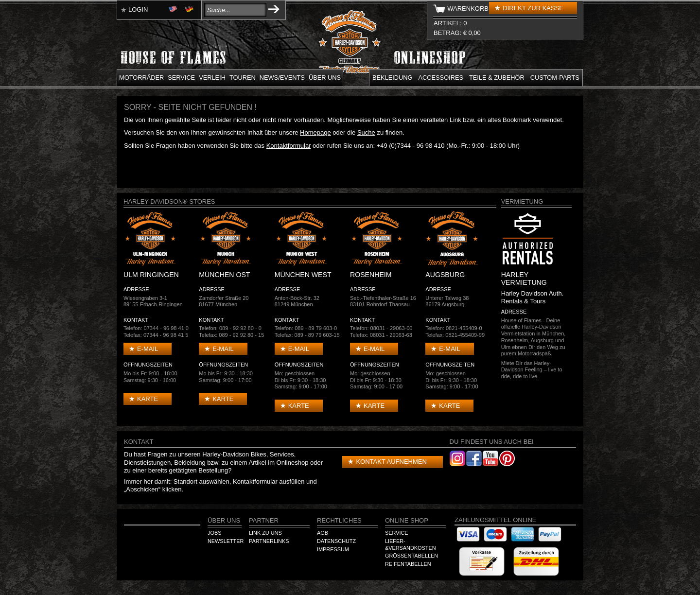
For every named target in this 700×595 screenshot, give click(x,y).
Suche (366, 132)
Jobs (214, 533)
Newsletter (226, 541)
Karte (148, 399)
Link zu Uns (265, 533)
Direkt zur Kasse (533, 8)
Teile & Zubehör (497, 78)
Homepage (315, 132)
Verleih (212, 78)
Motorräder (141, 78)
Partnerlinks (269, 541)
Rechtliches (339, 520)
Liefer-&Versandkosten (411, 544)
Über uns (325, 78)
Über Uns (224, 520)
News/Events (282, 78)
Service (181, 78)
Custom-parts (555, 78)
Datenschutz (336, 541)
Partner (264, 520)
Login (138, 9)
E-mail (148, 349)
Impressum (333, 549)
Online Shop (407, 520)
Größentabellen (411, 556)
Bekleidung (393, 78)
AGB (323, 533)
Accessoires (441, 78)
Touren (243, 78)
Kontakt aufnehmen (391, 462)
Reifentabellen (408, 564)
